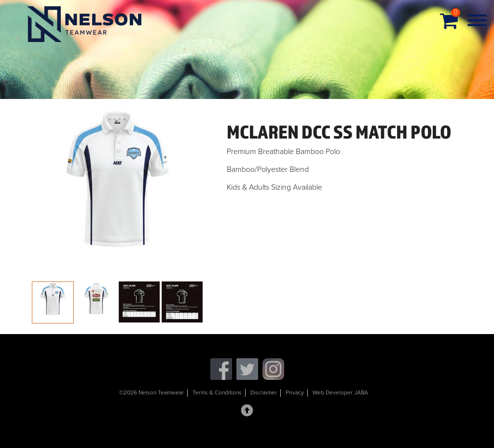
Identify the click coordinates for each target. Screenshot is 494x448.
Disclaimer (264, 392)
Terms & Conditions (217, 392)
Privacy (295, 392)
